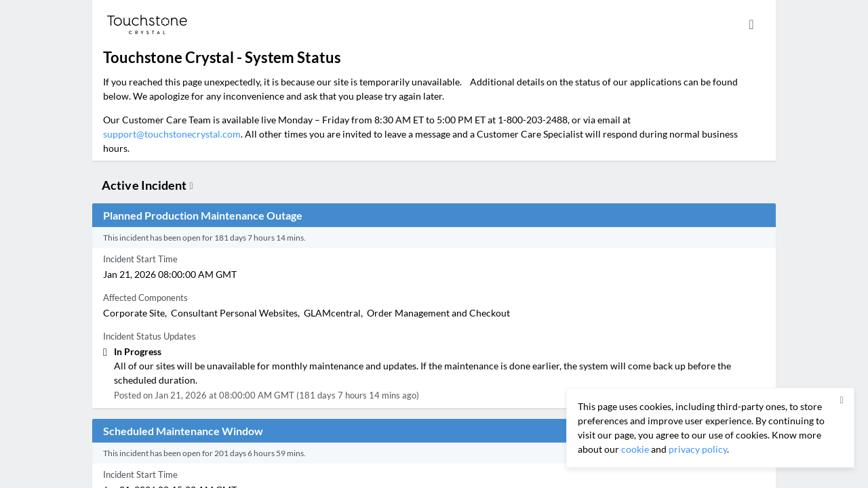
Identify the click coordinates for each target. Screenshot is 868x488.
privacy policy (698, 449)
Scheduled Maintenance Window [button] (183, 431)
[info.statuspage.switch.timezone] (751, 24)
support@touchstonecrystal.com (172, 134)
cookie (635, 449)
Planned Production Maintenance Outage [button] (203, 215)
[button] (842, 401)
